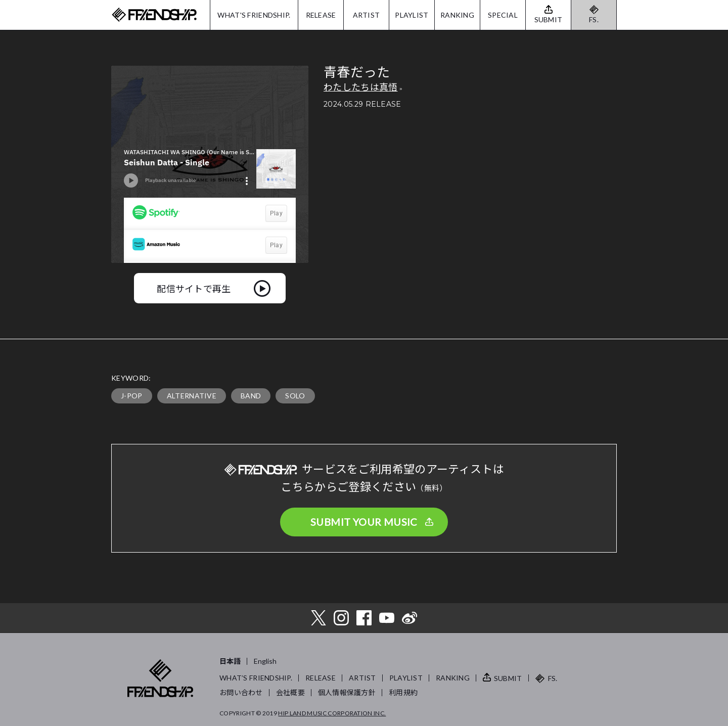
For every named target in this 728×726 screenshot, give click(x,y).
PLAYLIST (412, 15)
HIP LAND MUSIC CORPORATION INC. (332, 713)
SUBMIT (508, 678)
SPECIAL (503, 15)
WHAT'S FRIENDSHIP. (254, 15)
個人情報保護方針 (347, 692)
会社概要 (290, 692)
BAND (251, 396)
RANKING (457, 15)
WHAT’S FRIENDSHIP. (256, 678)
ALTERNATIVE (192, 396)
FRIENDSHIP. (154, 15)
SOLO (295, 396)
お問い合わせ (241, 692)
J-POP (132, 396)
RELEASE (321, 15)
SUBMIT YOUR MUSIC (364, 522)
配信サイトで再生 (194, 288)
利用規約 (403, 692)
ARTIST (367, 15)
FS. (594, 19)
